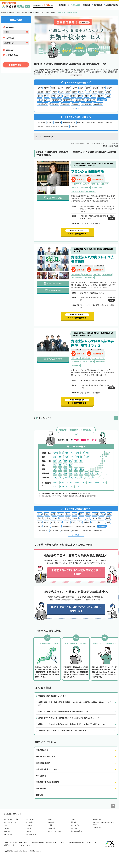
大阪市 (87, 176)
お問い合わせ (25, 845)
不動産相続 (74, 127)
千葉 (72, 457)
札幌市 (40, 88)
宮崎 (81, 477)
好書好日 (51, 825)
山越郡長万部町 (87, 104)
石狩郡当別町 (57, 100)
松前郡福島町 (91, 100)
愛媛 (92, 473)
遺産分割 (50, 123)
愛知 (55, 465)
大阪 (55, 469)
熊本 (71, 477)
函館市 (53, 88)
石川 (76, 461)
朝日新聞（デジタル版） (11, 819)
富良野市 (101, 96)
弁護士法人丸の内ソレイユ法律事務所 (92, 259)
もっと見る (75, 109)
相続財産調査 (91, 123)
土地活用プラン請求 (112, 5)
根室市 (86, 96)
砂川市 (93, 96)
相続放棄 (58, 123)
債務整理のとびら (32, 834)
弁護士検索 (76, 5)
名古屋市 (70, 483)
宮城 (77, 453)
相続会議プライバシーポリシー (56, 843)
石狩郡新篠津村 (68, 100)
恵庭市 (109, 88)
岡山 (60, 473)
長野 (65, 461)
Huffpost (29, 825)
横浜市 (56, 483)
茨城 (77, 457)
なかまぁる (52, 828)
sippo (50, 819)
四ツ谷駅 (99, 350)
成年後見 (40, 127)
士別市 (66, 96)
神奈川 (61, 457)
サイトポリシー (25, 843)
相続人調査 (81, 123)
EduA (5, 825)
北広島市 (40, 92)
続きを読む (104, 201)
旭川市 (46, 88)
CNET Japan (30, 819)
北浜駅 (99, 176)
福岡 (55, 477)
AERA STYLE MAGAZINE (56, 831)
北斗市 (88, 92)
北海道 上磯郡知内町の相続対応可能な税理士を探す (76, 572)
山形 (82, 453)
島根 (76, 473)
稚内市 (108, 96)
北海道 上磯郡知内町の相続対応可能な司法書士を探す (76, 609)
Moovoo (6, 828)
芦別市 (46, 96)
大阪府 (76, 176)
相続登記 (101, 123)
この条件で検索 (15, 65)
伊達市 (55, 92)
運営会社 (7, 845)
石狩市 (48, 92)
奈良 (71, 469)
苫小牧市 (60, 88)
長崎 (65, 477)
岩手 (67, 453)
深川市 (81, 92)
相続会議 (73, 822)
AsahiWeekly (97, 827)
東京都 (76, 266)
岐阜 (65, 465)
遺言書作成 (41, 123)
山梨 (60, 461)
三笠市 (80, 96)
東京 (55, 457)
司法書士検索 (98, 5)
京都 (65, 469)
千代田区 (88, 266)
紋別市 (60, 96)
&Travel (14, 822)
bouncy (28, 831)
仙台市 (56, 487)
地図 (111, 218)
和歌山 (82, 469)
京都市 (97, 483)
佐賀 (60, 477)
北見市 (75, 88)
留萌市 (108, 92)
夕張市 (40, 100)
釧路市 (81, 88)
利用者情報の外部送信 (76, 843)
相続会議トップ (64, 5)
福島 (88, 453)
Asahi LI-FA (74, 828)
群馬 (88, 457)
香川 (81, 473)
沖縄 (93, 477)
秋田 (72, 453)
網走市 (101, 92)
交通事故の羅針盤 (76, 831)
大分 (76, 477)
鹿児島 (87, 477)
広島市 (104, 483)
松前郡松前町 (80, 100)
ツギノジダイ (75, 825)
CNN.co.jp (29, 822)
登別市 (68, 92)
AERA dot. (29, 828)
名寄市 (73, 96)
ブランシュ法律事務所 (88, 171)
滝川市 (95, 92)
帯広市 (68, 88)
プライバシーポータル (93, 843)
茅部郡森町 (76, 104)
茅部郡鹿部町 (65, 104)
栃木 (82, 457)
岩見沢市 (95, 88)
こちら (83, 496)
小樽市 (88, 88)
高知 (97, 473)
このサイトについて (11, 843)
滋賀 (76, 469)
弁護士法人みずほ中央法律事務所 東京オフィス (92, 343)
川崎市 (72, 487)
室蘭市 (75, 92)
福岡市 (84, 483)
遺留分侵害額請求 (69, 123)
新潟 (55, 461)
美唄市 (40, 96)
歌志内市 (47, 100)
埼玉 (67, 457)
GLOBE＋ (51, 822)
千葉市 (78, 487)
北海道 (56, 453)
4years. (73, 819)
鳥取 (71, 473)
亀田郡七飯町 (54, 104)
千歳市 (103, 88)
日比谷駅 (99, 266)
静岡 (60, 465)
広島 (55, 473)
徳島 (86, 473)
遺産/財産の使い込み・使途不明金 (57, 127)
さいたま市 (64, 487)
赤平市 (53, 96)
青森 (61, 453)
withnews (7, 831)
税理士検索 (87, 5)
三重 (71, 465)
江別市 (61, 92)
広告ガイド (15, 845)
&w (9, 822)
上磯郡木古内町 (43, 104)
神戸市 (90, 483)
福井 (81, 461)
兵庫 (60, 469)
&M (5, 822)
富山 (71, 461)
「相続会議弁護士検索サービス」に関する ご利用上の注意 (60, 493)
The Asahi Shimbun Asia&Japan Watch (103, 823)
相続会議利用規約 (38, 843)
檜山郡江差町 (98, 104)
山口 (65, 473)
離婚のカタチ (8, 834)
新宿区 (87, 350)
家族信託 (109, 123)
